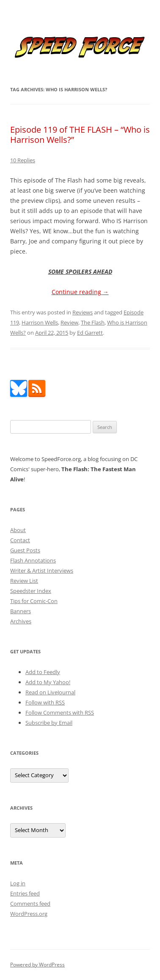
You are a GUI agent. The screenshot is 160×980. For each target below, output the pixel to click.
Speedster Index (31, 591)
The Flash (93, 322)
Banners (21, 611)
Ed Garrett (90, 333)
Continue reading (80, 292)
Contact (20, 540)
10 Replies (23, 160)
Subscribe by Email (49, 723)
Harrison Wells (40, 322)
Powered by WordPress (37, 965)
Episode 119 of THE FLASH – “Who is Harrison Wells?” (80, 135)
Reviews (83, 312)
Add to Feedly (43, 672)
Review (69, 322)
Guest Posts (25, 550)
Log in (18, 883)
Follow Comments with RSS (60, 712)
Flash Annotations (33, 560)
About (18, 530)
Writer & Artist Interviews (42, 571)
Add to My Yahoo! (48, 682)
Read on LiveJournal (50, 692)
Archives (21, 621)
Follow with (45, 702)
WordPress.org (29, 914)
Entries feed (25, 893)
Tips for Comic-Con (34, 601)
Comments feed (30, 904)
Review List (24, 581)
